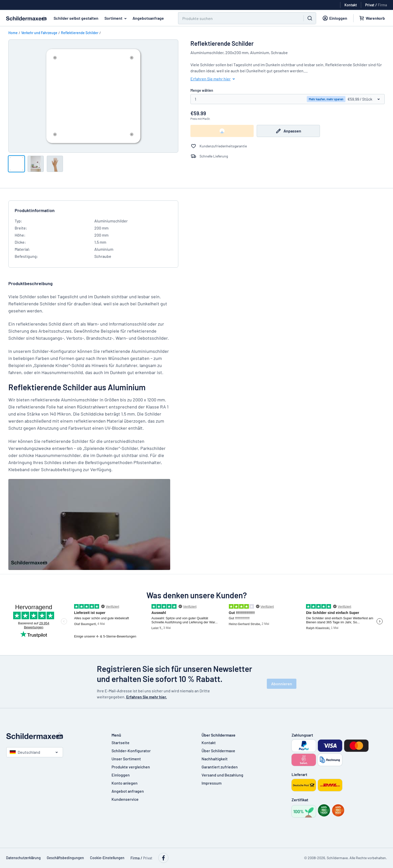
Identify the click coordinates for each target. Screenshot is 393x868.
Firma (382, 5)
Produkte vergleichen (131, 767)
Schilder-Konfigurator (131, 751)
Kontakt (209, 743)
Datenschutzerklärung (23, 858)
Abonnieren (282, 684)
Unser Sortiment (126, 759)
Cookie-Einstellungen (107, 858)
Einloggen (121, 775)
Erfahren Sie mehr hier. (147, 697)
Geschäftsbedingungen (65, 858)
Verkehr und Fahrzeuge (39, 33)
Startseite (121, 743)
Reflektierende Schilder (80, 33)
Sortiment (116, 18)
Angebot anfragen (128, 791)
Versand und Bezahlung (222, 775)
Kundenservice (125, 799)
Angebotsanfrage (148, 18)
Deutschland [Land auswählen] (25, 752)
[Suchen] (238, 18)
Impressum (212, 783)
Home (13, 33)
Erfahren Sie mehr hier (214, 79)
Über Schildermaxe (218, 751)
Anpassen (288, 131)
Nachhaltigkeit (215, 759)
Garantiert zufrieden (220, 767)
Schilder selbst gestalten (76, 18)
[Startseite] (54, 736)
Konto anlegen (125, 783)
